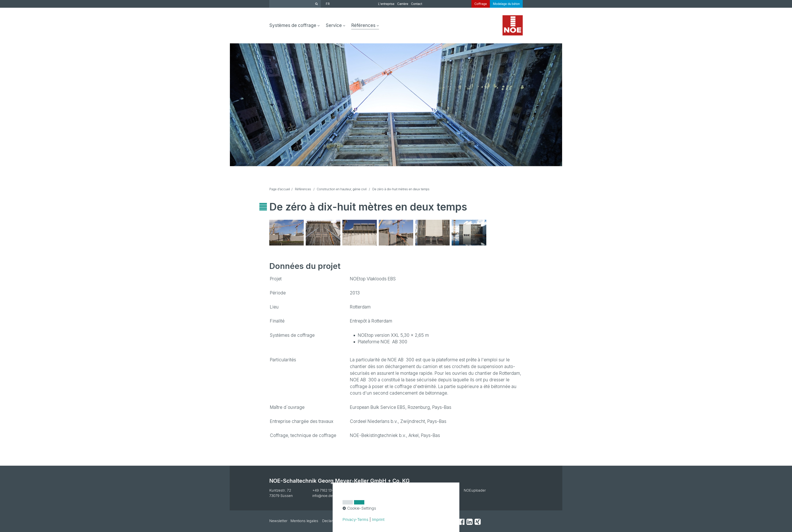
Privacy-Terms (355, 519)
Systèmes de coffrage (295, 25)
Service (336, 25)
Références (365, 25)
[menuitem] (296, 26)
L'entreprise (386, 4)
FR (328, 4)
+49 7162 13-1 (323, 490)
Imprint (378, 519)
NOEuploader (475, 490)
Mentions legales (304, 521)
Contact (417, 4)
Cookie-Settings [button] (359, 508)
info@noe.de (323, 496)
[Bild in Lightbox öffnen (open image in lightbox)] (287, 233)
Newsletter (278, 521)
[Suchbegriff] (295, 4)
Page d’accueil (280, 189)
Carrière (403, 4)
